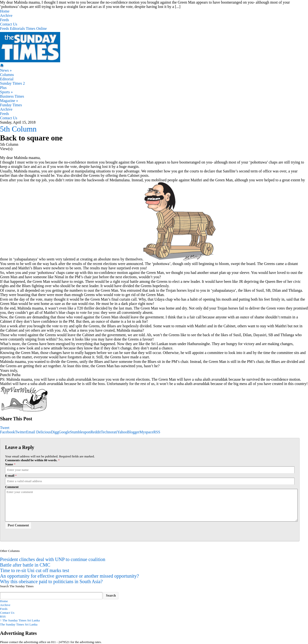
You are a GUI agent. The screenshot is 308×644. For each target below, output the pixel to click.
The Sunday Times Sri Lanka (20, 620)
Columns (7, 75)
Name (9, 464)
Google (64, 432)
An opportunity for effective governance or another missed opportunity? (69, 576)
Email (31, 432)
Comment (12, 487)
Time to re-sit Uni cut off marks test (35, 570)
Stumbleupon (80, 432)
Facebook (7, 432)
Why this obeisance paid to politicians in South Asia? (51, 581)
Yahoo (122, 432)
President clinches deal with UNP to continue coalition (53, 559)
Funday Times (11, 105)
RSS (157, 432)
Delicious (43, 432)
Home (5, 11)
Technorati (109, 432)
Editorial (7, 79)
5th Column (18, 129)
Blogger (133, 432)
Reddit (96, 432)
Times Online (36, 28)
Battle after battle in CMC (25, 565)
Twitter (20, 432)
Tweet (5, 428)
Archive (6, 16)
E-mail (10, 476)
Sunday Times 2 (12, 83)
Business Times (12, 96)
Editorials (17, 28)
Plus (3, 88)
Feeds (4, 20)
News (6, 70)
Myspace (147, 432)
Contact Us (9, 24)
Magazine (9, 101)
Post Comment (18, 525)
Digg (55, 432)
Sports (6, 92)
